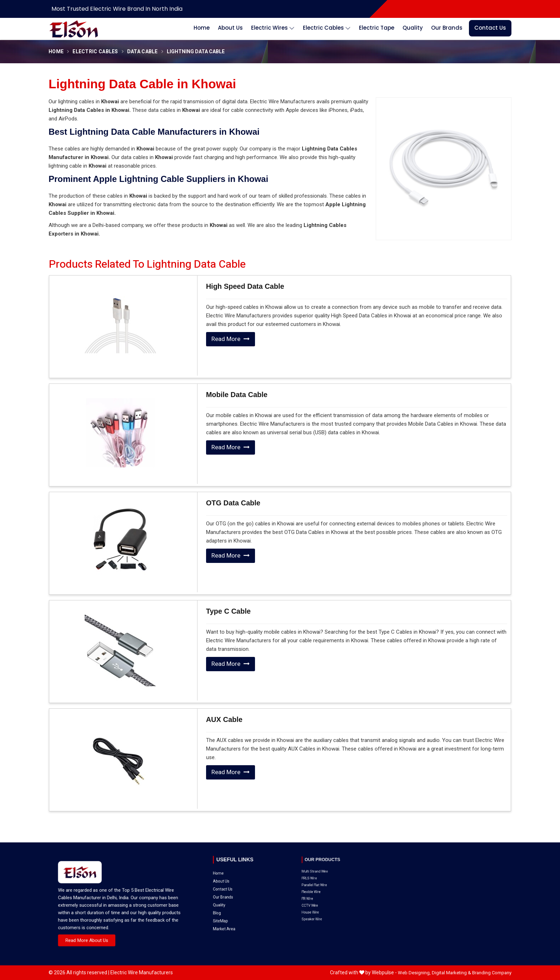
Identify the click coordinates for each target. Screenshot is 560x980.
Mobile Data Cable (237, 395)
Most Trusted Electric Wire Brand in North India (117, 9)
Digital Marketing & (451, 973)
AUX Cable (224, 719)
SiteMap (232, 885)
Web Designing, (414, 973)
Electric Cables (327, 28)
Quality (413, 28)
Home (202, 28)
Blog (231, 882)
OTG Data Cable (233, 503)
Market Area (234, 888)
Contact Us (490, 28)
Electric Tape (377, 28)
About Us (230, 28)
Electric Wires (273, 28)
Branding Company (492, 973)
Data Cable (142, 52)
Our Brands (447, 28)
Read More (231, 339)
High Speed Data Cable (245, 286)
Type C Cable (228, 611)
